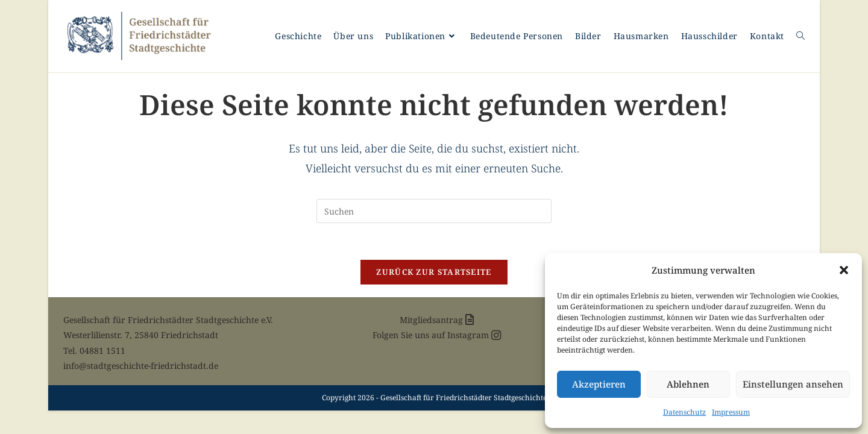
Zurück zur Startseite (434, 272)
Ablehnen (688, 384)
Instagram (474, 335)
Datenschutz (684, 412)
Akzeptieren (599, 384)
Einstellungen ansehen (793, 384)
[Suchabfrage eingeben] (434, 211)
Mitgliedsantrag (437, 320)
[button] (844, 270)
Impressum (731, 412)
